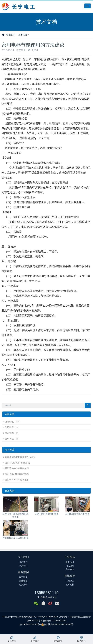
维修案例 (23, 581)
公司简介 (23, 562)
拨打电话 (35, 639)
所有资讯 (13, 422)
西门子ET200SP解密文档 (17, 463)
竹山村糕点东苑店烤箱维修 (16, 538)
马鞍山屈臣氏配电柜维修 (47, 514)
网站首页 (8, 35)
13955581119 (46, 593)
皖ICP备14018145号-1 (30, 624)
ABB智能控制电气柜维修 (77, 514)
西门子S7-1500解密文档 (17, 468)
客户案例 (23, 585)
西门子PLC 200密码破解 (17, 480)
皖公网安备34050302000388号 (59, 624)
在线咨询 (70, 569)
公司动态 (12, 427)
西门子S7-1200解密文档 (17, 474)
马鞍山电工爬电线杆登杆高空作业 (16, 516)
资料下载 (12, 439)
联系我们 (23, 566)
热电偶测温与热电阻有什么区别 (20, 457)
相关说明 (70, 566)
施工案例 (23, 577)
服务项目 (70, 562)
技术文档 (24, 35)
